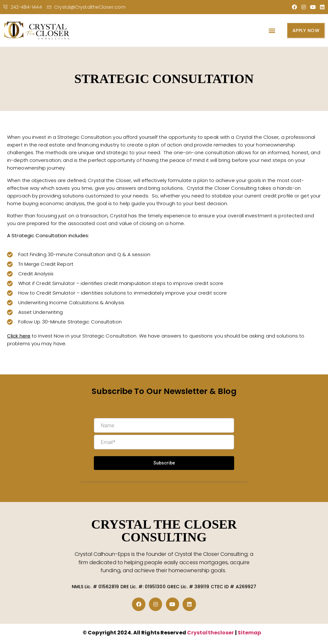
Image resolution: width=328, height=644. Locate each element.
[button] (272, 31)
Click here (19, 336)
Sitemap (250, 633)
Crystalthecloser (211, 633)
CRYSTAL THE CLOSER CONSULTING (164, 531)
